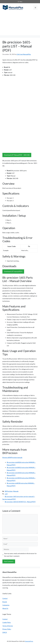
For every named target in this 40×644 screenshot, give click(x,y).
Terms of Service (8, 626)
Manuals (16, 491)
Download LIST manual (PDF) (13, 271)
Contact (5, 598)
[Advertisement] (20, 24)
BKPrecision (9, 491)
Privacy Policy (7, 629)
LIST (6, 494)
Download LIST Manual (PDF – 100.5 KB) (17, 155)
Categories (6, 605)
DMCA (5, 632)
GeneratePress (29, 641)
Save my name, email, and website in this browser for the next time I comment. (20, 555)
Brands (5, 602)
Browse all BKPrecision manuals (12, 457)
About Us (5, 608)
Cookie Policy (7, 622)
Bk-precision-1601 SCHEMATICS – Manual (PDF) (20, 502)
